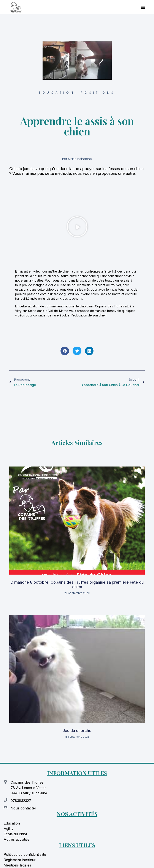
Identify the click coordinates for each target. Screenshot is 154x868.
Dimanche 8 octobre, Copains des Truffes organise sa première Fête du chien (77, 585)
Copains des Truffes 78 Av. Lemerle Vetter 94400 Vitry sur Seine (29, 788)
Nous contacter (23, 808)
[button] (143, 7)
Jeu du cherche (77, 731)
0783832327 (21, 801)
